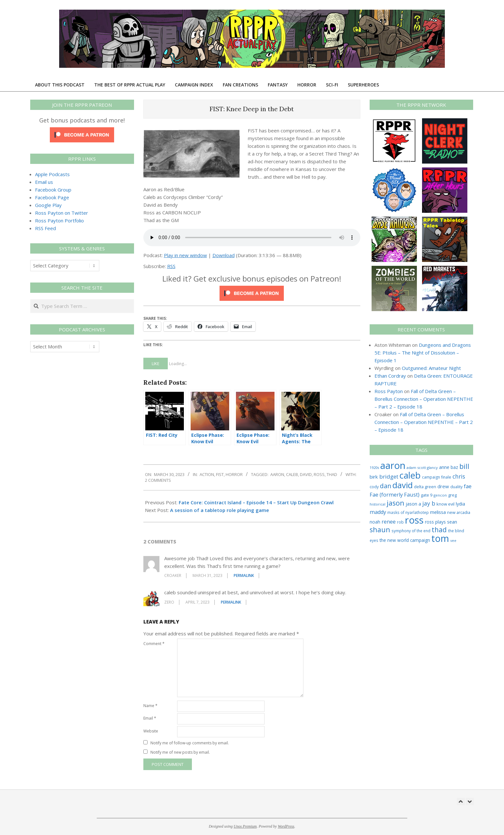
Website (151, 731)
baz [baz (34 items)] (454, 467)
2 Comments (158, 480)
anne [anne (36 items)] (444, 467)
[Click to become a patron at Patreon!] (252, 290)
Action (207, 474)
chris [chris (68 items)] (459, 476)
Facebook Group (53, 190)
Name (150, 706)
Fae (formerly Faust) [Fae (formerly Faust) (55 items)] (395, 495)
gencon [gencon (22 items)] (440, 495)
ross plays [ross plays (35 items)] (435, 522)
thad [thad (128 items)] (439, 530)
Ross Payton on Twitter (62, 213)
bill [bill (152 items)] (464, 466)
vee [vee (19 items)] (453, 541)
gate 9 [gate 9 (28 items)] (427, 495)
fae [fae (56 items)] (468, 486)
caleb (292, 474)
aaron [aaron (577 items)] (393, 465)
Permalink (244, 575)
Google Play (48, 205)
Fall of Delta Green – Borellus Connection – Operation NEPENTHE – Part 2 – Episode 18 (424, 399)
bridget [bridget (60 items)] (389, 476)
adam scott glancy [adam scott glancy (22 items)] (422, 467)
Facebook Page (52, 197)
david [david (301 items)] (403, 485)
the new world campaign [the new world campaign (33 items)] (405, 540)
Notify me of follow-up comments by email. (190, 743)
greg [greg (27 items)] (452, 495)
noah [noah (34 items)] (375, 522)
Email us (44, 182)
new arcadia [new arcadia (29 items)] (459, 512)
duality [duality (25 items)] (456, 487)
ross (319, 474)
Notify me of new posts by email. (180, 752)
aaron (277, 474)
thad (332, 474)
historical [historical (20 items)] (378, 504)
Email (150, 718)
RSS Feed (45, 228)
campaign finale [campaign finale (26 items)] (437, 477)
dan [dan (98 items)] (386, 486)
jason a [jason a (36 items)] (413, 504)
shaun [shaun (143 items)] (380, 530)
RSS (171, 266)
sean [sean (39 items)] (452, 522)
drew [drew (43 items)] (443, 486)
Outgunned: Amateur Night (431, 368)
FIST (220, 474)
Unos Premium (245, 826)
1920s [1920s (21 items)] (374, 467)
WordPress (286, 826)
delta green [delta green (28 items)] (425, 487)
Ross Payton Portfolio (59, 220)
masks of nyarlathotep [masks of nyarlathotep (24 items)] (408, 512)
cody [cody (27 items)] (374, 487)
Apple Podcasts (52, 174)
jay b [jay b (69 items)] (429, 503)
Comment (154, 644)
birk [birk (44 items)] (374, 477)
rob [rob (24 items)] (400, 522)
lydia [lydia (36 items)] (460, 504)
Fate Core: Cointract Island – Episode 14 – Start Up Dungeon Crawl (256, 502)
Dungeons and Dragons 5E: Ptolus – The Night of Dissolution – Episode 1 (423, 353)
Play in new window (185, 255)
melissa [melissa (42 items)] (438, 512)
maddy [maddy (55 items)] (378, 512)
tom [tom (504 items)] (440, 538)
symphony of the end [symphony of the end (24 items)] (411, 531)
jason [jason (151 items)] (396, 503)
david (306, 474)
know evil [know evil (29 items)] (446, 504)
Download (224, 255)
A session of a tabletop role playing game (220, 510)
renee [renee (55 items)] (389, 522)
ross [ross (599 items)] (414, 520)
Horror (234, 474)
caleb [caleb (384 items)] (410, 475)
